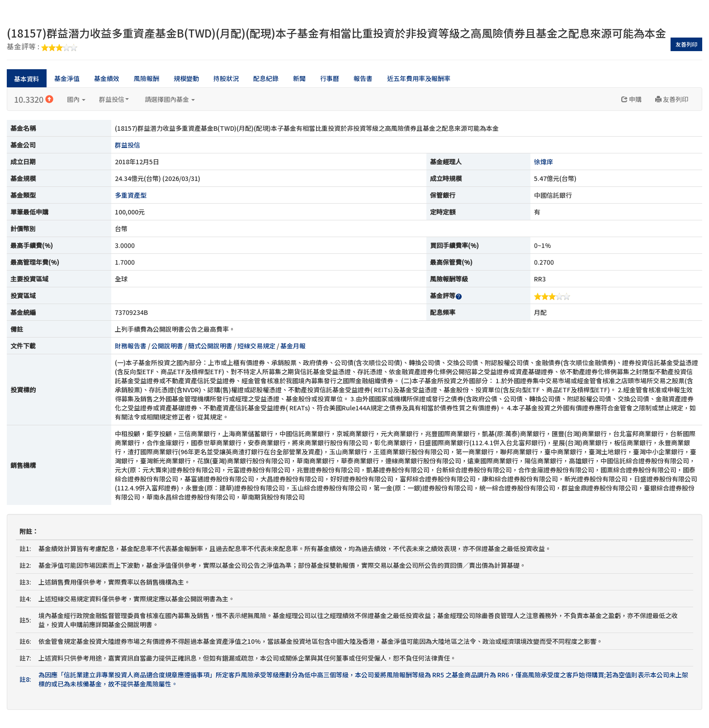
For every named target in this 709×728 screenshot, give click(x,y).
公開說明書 (167, 346)
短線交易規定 (256, 346)
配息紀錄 (266, 78)
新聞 (299, 78)
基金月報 (293, 346)
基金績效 (107, 78)
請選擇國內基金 (170, 99)
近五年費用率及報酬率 (419, 78)
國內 (76, 99)
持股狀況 (226, 78)
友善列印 (686, 44)
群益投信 (114, 99)
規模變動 (186, 78)
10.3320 (34, 99)
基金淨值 (67, 78)
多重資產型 (131, 195)
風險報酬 (147, 78)
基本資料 (27, 79)
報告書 (363, 78)
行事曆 (330, 78)
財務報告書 (131, 346)
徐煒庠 (544, 162)
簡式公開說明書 (210, 346)
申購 (631, 99)
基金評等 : (42, 47)
